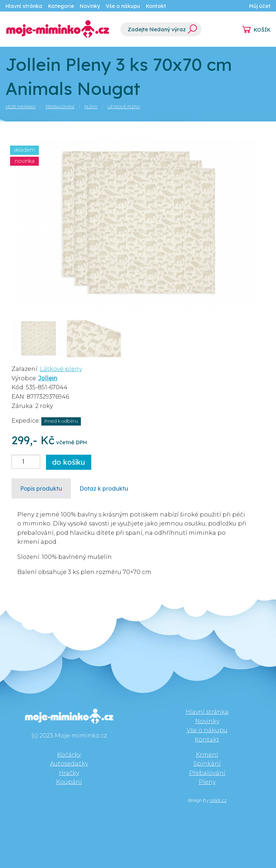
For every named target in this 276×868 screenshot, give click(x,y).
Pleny (91, 107)
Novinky (90, 6)
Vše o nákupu (123, 6)
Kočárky (69, 755)
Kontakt (156, 6)
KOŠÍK (262, 30)
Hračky (69, 773)
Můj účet (260, 6)
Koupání (69, 782)
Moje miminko (20, 107)
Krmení (207, 755)
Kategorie (61, 6)
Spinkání (207, 764)
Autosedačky (69, 764)
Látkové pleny (124, 107)
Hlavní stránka (24, 6)
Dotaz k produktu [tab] (104, 488)
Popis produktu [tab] (41, 488)
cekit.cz (218, 800)
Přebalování (60, 107)
